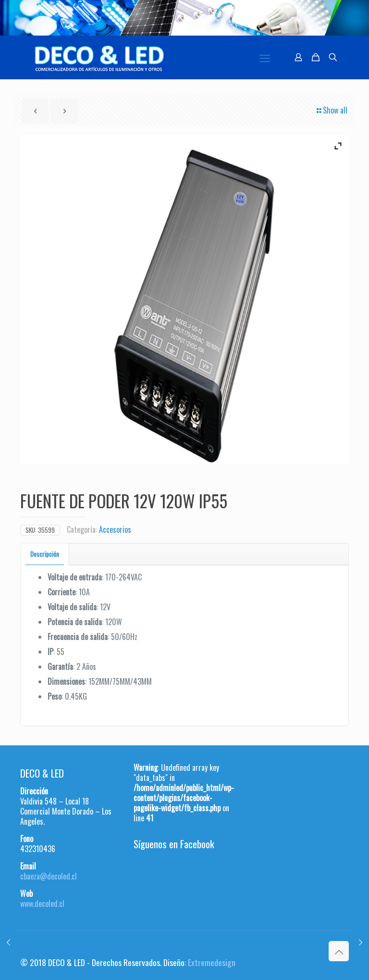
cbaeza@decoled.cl (49, 876)
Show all (331, 110)
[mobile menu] (265, 57)
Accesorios (115, 529)
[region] (184, 18)
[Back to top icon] (339, 951)
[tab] (45, 554)
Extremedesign (212, 962)
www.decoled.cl (42, 904)
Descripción (45, 554)
